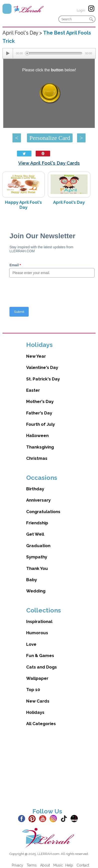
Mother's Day (40, 401)
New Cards (38, 701)
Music (58, 865)
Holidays (35, 712)
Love (31, 644)
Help (69, 865)
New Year (36, 356)
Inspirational (39, 621)
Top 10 (33, 690)
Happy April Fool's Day (23, 205)
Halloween (37, 436)
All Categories (41, 724)
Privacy (17, 865)
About (45, 865)
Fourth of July (41, 424)
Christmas (37, 458)
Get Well (35, 534)
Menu (7, 9)
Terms (32, 865)
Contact (83, 865)
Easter (33, 390)
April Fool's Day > (23, 33)
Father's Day (39, 413)
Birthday (35, 489)
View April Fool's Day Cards (49, 163)
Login (81, 10)
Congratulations (43, 512)
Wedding (36, 591)
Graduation (38, 546)
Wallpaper (37, 678)
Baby (32, 580)
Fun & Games (40, 656)
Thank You (37, 568)
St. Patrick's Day (43, 379)
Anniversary (38, 500)
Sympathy (37, 557)
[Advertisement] (47, 771)
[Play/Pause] (8, 53)
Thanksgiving (40, 447)
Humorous (37, 633)
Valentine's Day (42, 367)
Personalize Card (50, 138)
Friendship (37, 523)
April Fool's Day (69, 202)
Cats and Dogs (42, 667)
